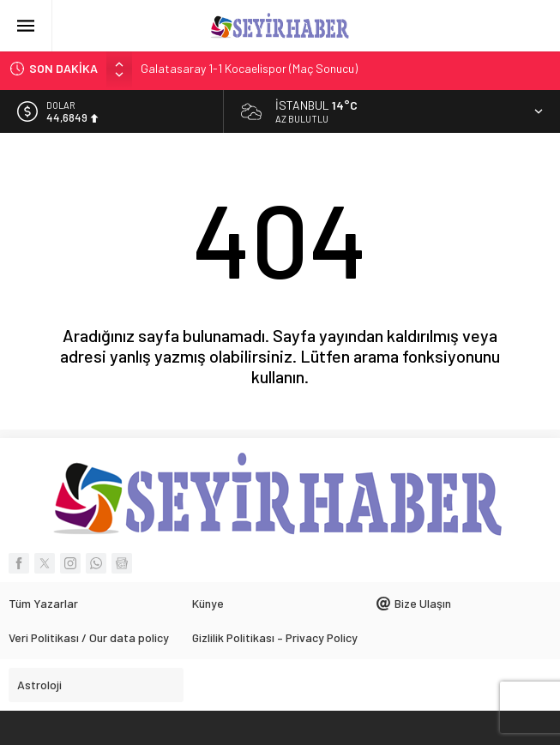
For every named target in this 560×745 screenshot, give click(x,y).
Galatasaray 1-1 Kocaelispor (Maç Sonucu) (249, 68)
